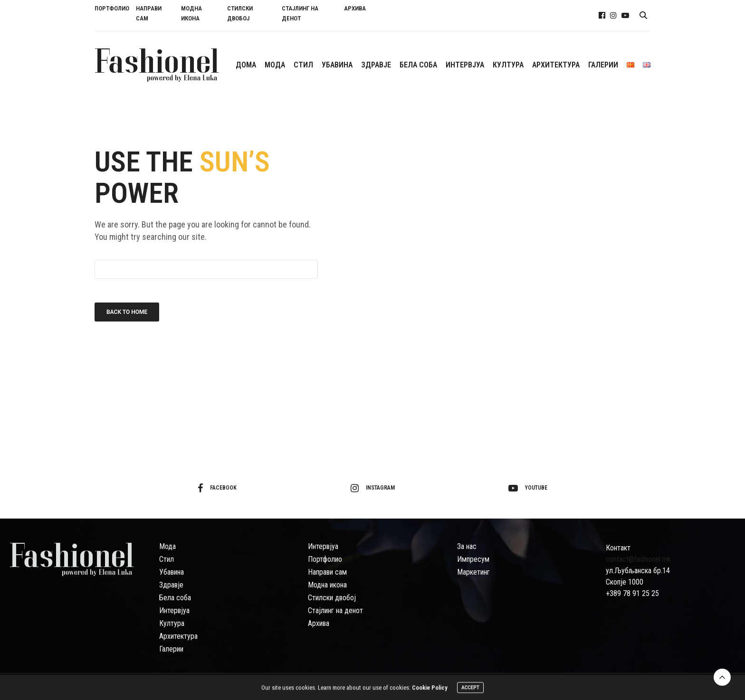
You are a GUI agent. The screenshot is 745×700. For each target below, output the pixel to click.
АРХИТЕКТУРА (556, 65)
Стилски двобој (332, 598)
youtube (528, 488)
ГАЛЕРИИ (603, 65)
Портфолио (325, 559)
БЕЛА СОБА (418, 65)
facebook (217, 488)
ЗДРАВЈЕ (376, 65)
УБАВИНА (337, 65)
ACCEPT (470, 689)
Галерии (171, 649)
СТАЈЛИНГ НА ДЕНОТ (300, 13)
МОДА (275, 65)
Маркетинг (473, 572)
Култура (172, 623)
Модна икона (327, 585)
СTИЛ (303, 65)
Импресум (473, 559)
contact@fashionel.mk (638, 559)
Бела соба (175, 598)
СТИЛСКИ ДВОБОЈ (240, 13)
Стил (167, 559)
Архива (319, 623)
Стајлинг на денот (335, 610)
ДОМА (246, 65)
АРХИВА (355, 8)
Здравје (171, 585)
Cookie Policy (430, 689)
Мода (167, 546)
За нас (467, 546)
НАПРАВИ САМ (149, 13)
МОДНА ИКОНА (191, 13)
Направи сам (327, 572)
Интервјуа (174, 610)
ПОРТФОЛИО (112, 8)
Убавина (172, 572)
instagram (373, 488)
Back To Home (127, 312)
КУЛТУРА (508, 65)
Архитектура (178, 636)
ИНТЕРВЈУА (465, 65)
